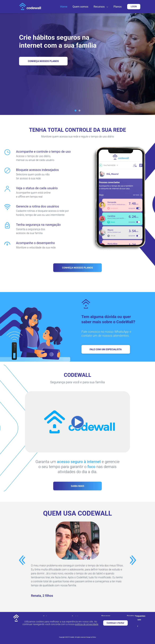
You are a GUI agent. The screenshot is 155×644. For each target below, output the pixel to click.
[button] (107, 7)
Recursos (99, 7)
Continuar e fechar (115, 623)
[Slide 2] (79, 111)
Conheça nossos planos (77, 268)
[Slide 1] (76, 111)
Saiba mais (78, 486)
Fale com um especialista (106, 349)
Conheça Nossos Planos (43, 61)
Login (134, 7)
